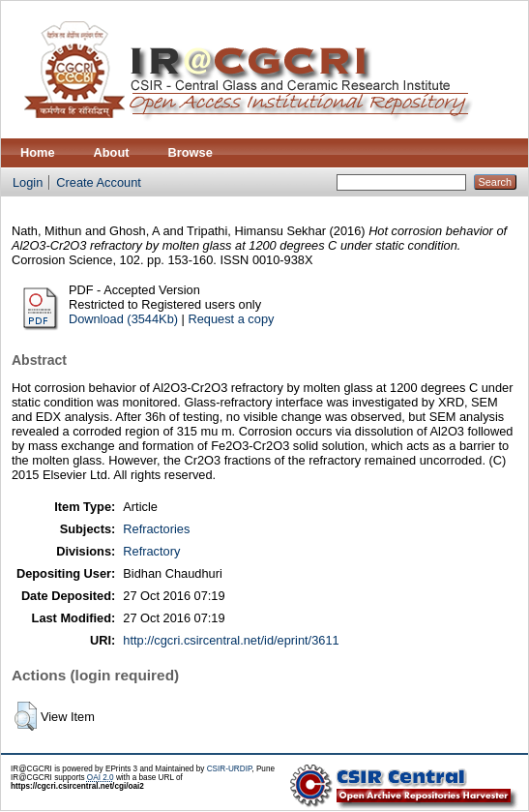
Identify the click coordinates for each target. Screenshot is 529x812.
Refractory (151, 551)
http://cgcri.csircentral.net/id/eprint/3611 (231, 640)
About (112, 152)
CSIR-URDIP (230, 769)
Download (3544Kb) (123, 319)
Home (38, 152)
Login (28, 182)
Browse (191, 152)
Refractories (156, 529)
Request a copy (231, 319)
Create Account (99, 182)
